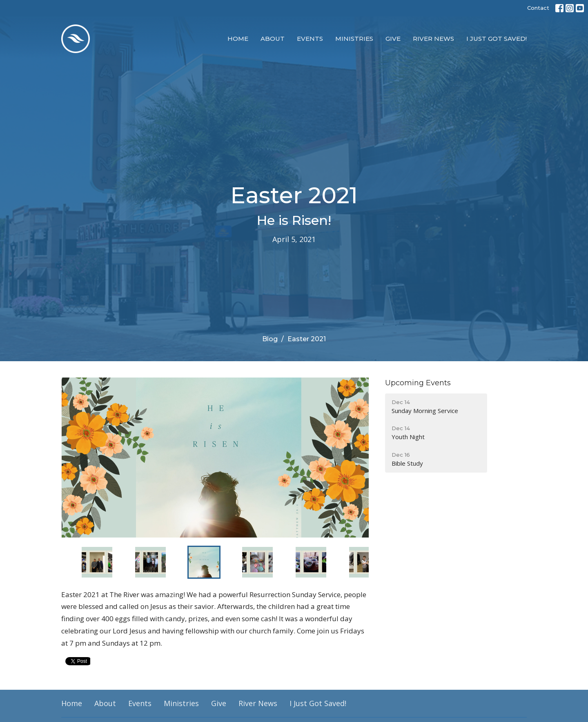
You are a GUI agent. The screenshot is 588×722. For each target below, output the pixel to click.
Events (310, 39)
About (273, 39)
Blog (270, 339)
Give (393, 39)
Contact (538, 8)
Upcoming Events (418, 383)
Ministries (354, 39)
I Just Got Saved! (497, 39)
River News (433, 39)
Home (238, 39)
